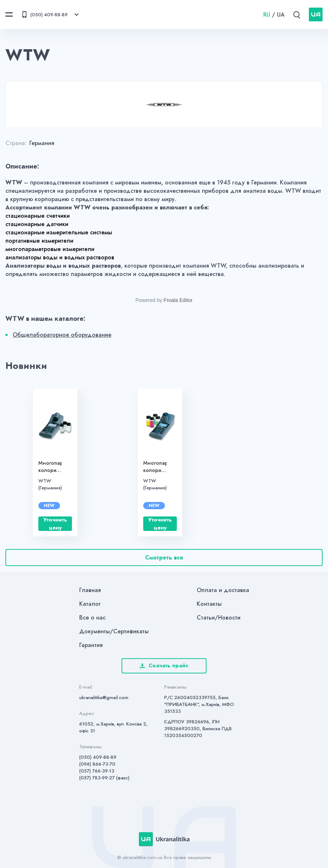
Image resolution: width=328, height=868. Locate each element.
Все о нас (92, 618)
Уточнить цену (55, 524)
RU (267, 15)
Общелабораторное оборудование (62, 335)
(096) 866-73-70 (97, 764)
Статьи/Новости (219, 618)
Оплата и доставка (223, 590)
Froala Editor (178, 300)
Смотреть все (164, 558)
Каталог (90, 604)
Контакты (209, 604)
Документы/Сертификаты (114, 631)
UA (281, 15)
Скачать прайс (164, 665)
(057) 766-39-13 (97, 771)
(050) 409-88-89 (98, 757)
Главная (90, 590)
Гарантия (91, 645)
